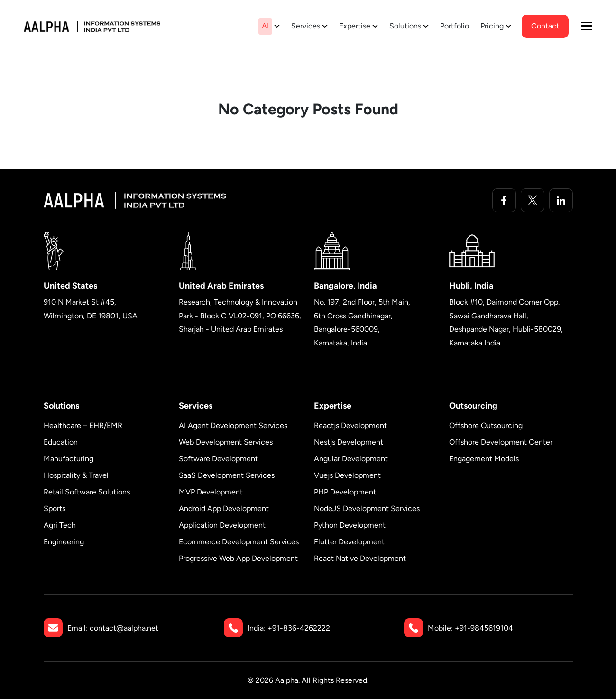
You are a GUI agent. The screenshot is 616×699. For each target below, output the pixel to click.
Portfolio (455, 26)
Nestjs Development (349, 442)
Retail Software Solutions (87, 492)
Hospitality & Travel (76, 475)
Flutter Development (349, 542)
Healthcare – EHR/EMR (83, 425)
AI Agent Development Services (233, 425)
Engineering (64, 542)
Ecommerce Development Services (239, 542)
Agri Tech (60, 525)
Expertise (355, 26)
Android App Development (224, 508)
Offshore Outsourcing (486, 425)
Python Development (350, 525)
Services (306, 26)
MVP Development (211, 492)
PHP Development (345, 492)
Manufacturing (69, 459)
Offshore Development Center (501, 442)
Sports (55, 508)
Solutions (405, 26)
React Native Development (360, 558)
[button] (587, 26)
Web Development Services (226, 442)
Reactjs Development (350, 425)
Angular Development (351, 459)
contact (545, 26)
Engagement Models (484, 459)
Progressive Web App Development (238, 558)
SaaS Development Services (227, 475)
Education (61, 442)
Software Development (218, 459)
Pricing (492, 26)
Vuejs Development (347, 475)
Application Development (222, 525)
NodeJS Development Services (367, 508)
